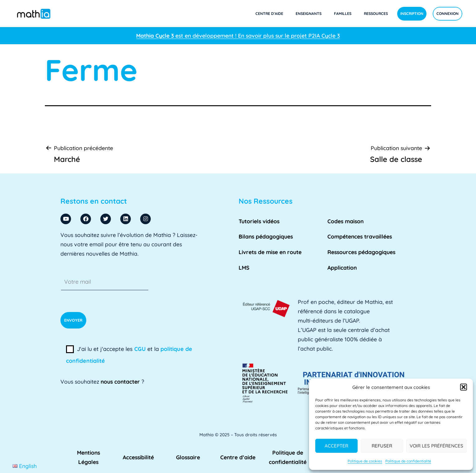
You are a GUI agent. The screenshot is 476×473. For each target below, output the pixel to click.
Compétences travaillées (360, 236)
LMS (244, 267)
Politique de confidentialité (408, 461)
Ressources (376, 14)
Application (342, 267)
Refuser (382, 446)
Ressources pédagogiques (361, 252)
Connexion (447, 14)
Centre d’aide (269, 14)
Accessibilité (138, 457)
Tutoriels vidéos (259, 221)
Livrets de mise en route (270, 252)
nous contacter (120, 381)
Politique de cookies (365, 461)
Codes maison (345, 221)
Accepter (336, 446)
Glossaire (188, 457)
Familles (343, 14)
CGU (140, 349)
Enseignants (309, 14)
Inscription (412, 14)
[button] (464, 387)
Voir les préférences (436, 446)
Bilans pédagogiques (266, 236)
